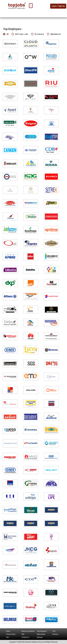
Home (8, 631)
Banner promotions (28, 631)
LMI (7, 637)
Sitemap (40, 637)
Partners (55, 634)
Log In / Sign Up (58, 6)
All (6, 34)
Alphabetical (54, 34)
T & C (54, 631)
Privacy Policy (11, 634)
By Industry (38, 34)
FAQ (23, 634)
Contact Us (25, 637)
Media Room (41, 634)
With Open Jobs (20, 34)
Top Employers (42, 631)
